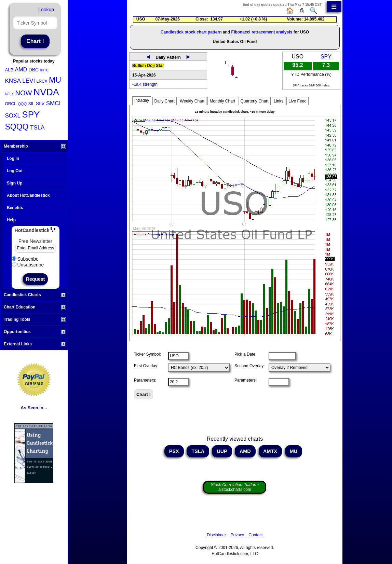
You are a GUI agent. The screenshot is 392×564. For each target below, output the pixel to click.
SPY (31, 114)
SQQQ (17, 127)
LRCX (42, 81)
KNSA (13, 81)
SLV (40, 104)
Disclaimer (216, 535)
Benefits (15, 208)
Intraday (142, 100)
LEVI (29, 81)
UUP (222, 451)
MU (55, 80)
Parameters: (145, 380)
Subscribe (25, 259)
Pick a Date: (246, 354)
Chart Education (35, 307)
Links (279, 101)
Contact (255, 535)
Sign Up (15, 183)
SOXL (13, 116)
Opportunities (35, 332)
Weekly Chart (192, 101)
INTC (45, 70)
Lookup (46, 10)
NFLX (10, 94)
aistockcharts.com (235, 487)
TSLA (37, 128)
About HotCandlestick (28, 195)
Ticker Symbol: (147, 354)
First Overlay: (146, 366)
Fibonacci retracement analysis (262, 32)
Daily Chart (165, 101)
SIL (31, 104)
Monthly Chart (222, 101)
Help (11, 220)
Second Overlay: (250, 366)
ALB (9, 70)
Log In (13, 159)
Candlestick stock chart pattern (191, 32)
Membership (35, 146)
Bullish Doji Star (148, 66)
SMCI (53, 103)
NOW (24, 93)
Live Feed (298, 101)
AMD (21, 70)
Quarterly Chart (255, 101)
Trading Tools (35, 319)
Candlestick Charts (35, 295)
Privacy (237, 535)
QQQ (22, 104)
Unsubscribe (28, 265)
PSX (174, 451)
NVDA (46, 92)
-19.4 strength (145, 84)
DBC (34, 70)
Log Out (15, 171)
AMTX (270, 451)
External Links (35, 344)
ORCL (11, 104)
